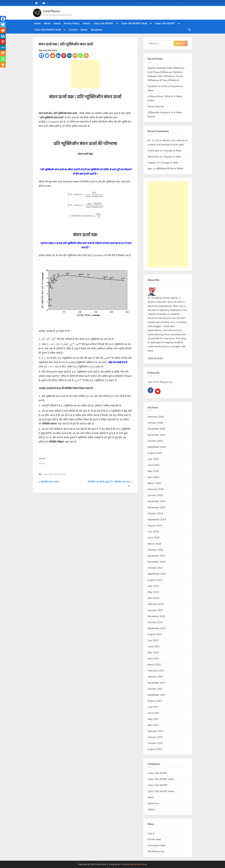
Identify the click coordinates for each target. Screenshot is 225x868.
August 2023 (155, 580)
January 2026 (155, 423)
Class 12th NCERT (165, 23)
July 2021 (153, 707)
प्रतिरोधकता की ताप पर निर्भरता (170, 169)
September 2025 (157, 447)
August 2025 (155, 453)
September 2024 (157, 519)
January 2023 (155, 610)
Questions (97, 30)
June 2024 (154, 538)
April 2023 (153, 598)
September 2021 (157, 695)
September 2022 (157, 628)
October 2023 (155, 568)
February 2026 (156, 417)
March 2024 (154, 544)
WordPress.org (156, 851)
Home (37, 23)
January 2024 (155, 550)
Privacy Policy (72, 23)
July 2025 (153, 459)
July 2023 (153, 586)
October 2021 (155, 689)
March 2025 (154, 483)
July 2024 (153, 531)
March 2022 (154, 665)
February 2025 (156, 489)
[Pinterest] (64, 56)
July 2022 (153, 640)
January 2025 (155, 495)
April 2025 (153, 477)
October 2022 (155, 622)
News (47, 23)
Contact (73, 30)
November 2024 (157, 507)
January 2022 (155, 677)
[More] (86, 56)
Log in (151, 833)
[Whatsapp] (81, 56)
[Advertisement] (85, 74)
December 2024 (156, 501)
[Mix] (75, 56)
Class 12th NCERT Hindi (48, 30)
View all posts (155, 358)
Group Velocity (156, 106)
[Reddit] (53, 56)
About (57, 23)
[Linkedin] (58, 56)
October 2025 (155, 441)
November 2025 (157, 435)
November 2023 (157, 562)
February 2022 (156, 671)
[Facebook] (41, 56)
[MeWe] (69, 56)
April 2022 (153, 659)
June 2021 (153, 713)
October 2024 (155, 513)
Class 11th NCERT (104, 23)
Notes (84, 30)
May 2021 (153, 719)
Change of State (172, 151)
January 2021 (155, 737)
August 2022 (155, 634)
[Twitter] (47, 56)
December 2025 (156, 429)
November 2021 (156, 683)
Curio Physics (52, 11)
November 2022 (157, 616)
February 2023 (156, 604)
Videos (86, 23)
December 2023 (156, 556)
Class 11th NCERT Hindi (134, 23)
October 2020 (155, 743)
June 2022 (154, 646)
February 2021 (156, 731)
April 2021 (153, 725)
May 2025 (153, 471)
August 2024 (155, 525)
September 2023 (157, 574)
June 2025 (154, 465)
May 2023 (153, 592)
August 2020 (155, 749)
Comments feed (156, 845)
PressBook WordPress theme (134, 864)
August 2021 (155, 701)
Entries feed (154, 839)
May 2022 (153, 653)
